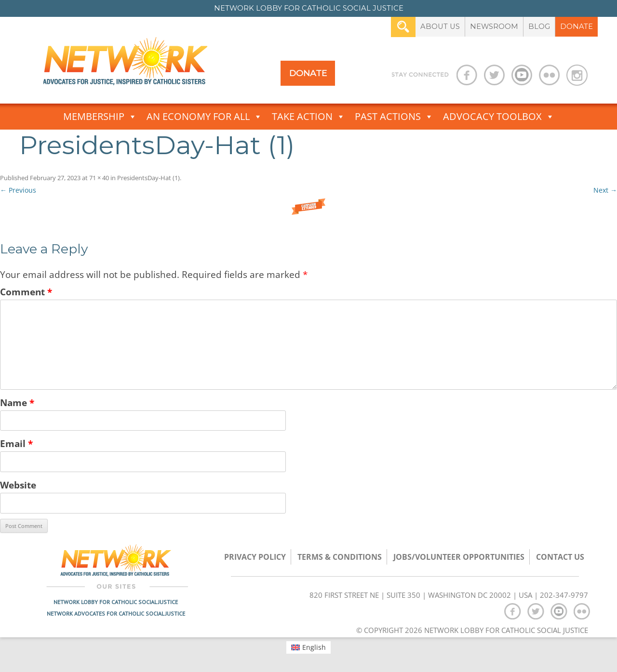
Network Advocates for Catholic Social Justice (116, 613)
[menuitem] (309, 647)
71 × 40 (99, 178)
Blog (539, 26)
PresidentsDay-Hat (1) (148, 178)
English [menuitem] (314, 647)
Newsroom (494, 26)
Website (18, 485)
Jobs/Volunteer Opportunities (459, 557)
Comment (26, 292)
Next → (605, 190)
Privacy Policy (255, 557)
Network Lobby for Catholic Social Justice (116, 602)
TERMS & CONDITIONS (340, 557)
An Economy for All (204, 117)
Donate (577, 26)
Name (17, 402)
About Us (440, 26)
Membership (100, 117)
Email (16, 443)
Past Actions (394, 117)
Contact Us (560, 557)
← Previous (18, 190)
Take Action (308, 117)
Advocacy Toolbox (499, 117)
